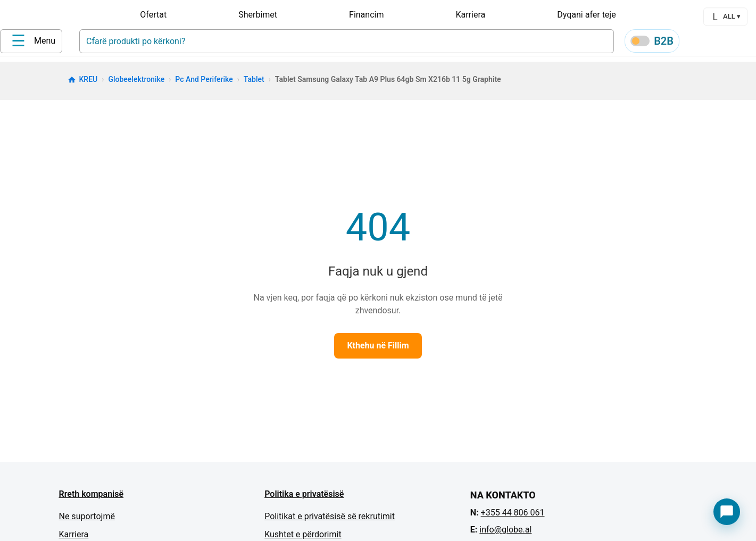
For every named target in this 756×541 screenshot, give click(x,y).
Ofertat (153, 15)
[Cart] (745, 43)
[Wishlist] (720, 43)
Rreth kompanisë (92, 498)
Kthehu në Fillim (378, 349)
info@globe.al (505, 533)
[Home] (101, 42)
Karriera (470, 15)
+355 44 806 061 (513, 516)
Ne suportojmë (87, 520)
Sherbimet (258, 15)
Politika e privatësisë (304, 498)
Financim (366, 15)
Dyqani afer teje (586, 15)
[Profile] (694, 43)
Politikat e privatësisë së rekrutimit (330, 520)
